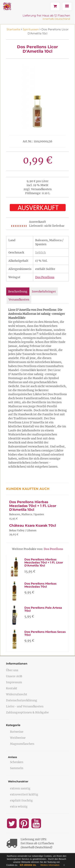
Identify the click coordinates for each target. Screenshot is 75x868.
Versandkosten (19, 300)
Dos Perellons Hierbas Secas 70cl (45, 633)
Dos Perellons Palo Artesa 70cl (43, 609)
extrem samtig (20, 788)
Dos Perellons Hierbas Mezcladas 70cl (40, 585)
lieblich (40, 252)
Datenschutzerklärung (22, 700)
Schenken (17, 762)
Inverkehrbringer (44, 291)
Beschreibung (18, 291)
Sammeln (17, 768)
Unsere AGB (14, 676)
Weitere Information (50, 865)
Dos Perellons (45, 277)
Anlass (12, 757)
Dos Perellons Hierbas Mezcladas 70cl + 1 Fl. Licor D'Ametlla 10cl (33, 506)
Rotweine (17, 732)
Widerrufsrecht (17, 694)
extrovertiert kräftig (24, 794)
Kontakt (12, 688)
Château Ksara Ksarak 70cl (33, 525)
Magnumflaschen (22, 744)
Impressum (14, 682)
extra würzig (19, 806)
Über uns (12, 670)
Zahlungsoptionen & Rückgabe (27, 712)
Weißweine (18, 738)
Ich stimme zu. (28, 865)
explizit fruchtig (21, 800)
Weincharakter (18, 781)
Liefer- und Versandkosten (25, 706)
